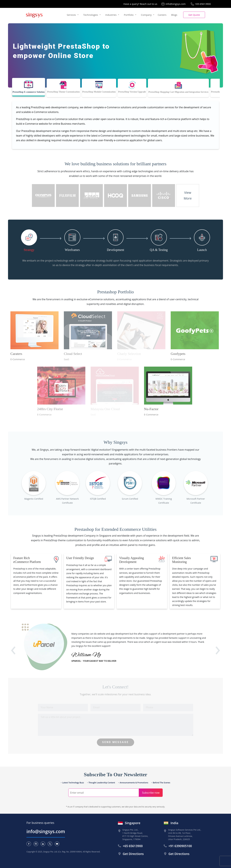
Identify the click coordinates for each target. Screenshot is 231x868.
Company (146, 15)
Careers (162, 15)
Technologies (91, 15)
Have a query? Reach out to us (140, 4)
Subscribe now (151, 793)
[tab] (29, 87)
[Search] (104, 793)
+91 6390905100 (180, 846)
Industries (111, 15)
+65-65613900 (203, 4)
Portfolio (129, 15)
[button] (194, 15)
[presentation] (13, 653)
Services (71, 15)
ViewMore (188, 195)
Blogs (174, 15)
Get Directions (133, 854)
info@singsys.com (176, 4)
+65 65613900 (133, 846)
